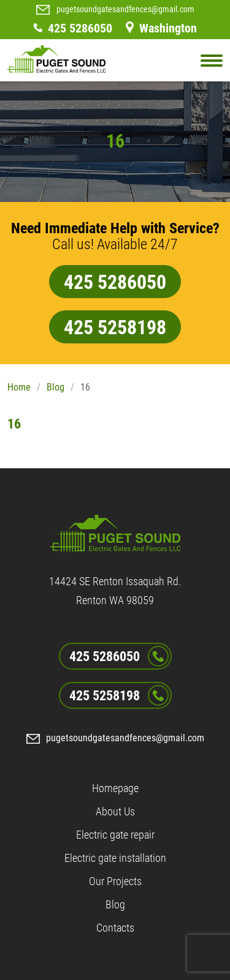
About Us (115, 811)
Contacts (115, 928)
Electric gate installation (115, 858)
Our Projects (115, 881)
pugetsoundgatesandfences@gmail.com (125, 9)
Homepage (115, 788)
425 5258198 (115, 327)
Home (19, 387)
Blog (56, 387)
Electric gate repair (115, 835)
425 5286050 (80, 28)
